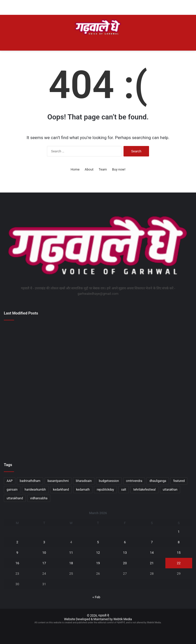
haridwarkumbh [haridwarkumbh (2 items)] (35, 490)
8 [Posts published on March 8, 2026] (179, 542)
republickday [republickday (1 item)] (105, 490)
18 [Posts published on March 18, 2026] (71, 563)
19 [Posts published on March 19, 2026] (98, 563)
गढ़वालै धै (104, 616)
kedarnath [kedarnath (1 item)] (83, 490)
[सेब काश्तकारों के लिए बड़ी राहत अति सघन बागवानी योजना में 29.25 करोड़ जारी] (35, 342)
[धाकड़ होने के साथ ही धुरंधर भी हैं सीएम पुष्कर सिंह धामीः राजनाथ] (35, 435)
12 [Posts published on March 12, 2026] (98, 553)
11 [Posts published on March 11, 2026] (71, 553)
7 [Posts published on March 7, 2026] (152, 542)
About (89, 169)
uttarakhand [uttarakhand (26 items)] (15, 498)
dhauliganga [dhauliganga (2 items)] (158, 481)
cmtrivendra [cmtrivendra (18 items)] (134, 481)
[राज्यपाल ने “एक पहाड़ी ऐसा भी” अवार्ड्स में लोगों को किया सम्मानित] (161, 435)
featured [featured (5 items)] (179, 481)
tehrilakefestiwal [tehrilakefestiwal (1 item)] (144, 490)
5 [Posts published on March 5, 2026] (98, 542)
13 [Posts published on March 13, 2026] (125, 553)
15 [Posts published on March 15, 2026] (179, 553)
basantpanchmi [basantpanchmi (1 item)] (58, 481)
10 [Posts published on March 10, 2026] (44, 553)
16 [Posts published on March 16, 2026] (17, 563)
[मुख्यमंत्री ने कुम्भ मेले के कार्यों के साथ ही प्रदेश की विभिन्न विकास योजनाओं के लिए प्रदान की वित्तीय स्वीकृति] (98, 379)
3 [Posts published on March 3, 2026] (44, 542)
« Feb (96, 597)
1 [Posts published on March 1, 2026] (179, 532)
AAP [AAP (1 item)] (10, 481)
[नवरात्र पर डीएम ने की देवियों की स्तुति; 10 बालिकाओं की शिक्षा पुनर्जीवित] (98, 342)
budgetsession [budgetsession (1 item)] (109, 481)
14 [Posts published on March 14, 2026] (152, 553)
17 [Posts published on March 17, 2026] (44, 563)
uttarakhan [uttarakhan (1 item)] (170, 490)
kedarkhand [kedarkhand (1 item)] (61, 490)
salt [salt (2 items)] (124, 490)
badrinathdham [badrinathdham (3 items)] (30, 481)
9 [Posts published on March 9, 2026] (17, 553)
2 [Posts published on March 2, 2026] (17, 542)
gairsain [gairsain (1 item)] (12, 490)
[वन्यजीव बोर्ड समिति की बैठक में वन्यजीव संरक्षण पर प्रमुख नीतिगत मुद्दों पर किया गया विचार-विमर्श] (161, 379)
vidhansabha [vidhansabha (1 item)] (39, 498)
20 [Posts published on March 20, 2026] (125, 563)
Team (103, 169)
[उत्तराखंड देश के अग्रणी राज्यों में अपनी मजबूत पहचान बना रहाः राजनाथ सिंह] (98, 435)
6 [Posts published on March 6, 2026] (125, 542)
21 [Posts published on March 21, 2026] (152, 563)
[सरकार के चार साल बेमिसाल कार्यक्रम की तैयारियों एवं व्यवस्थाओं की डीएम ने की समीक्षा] (161, 342)
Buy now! (119, 169)
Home (75, 169)
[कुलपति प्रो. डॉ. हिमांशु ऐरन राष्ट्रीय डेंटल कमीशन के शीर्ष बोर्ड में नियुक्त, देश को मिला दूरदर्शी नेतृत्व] (35, 389)
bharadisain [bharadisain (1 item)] (84, 481)
